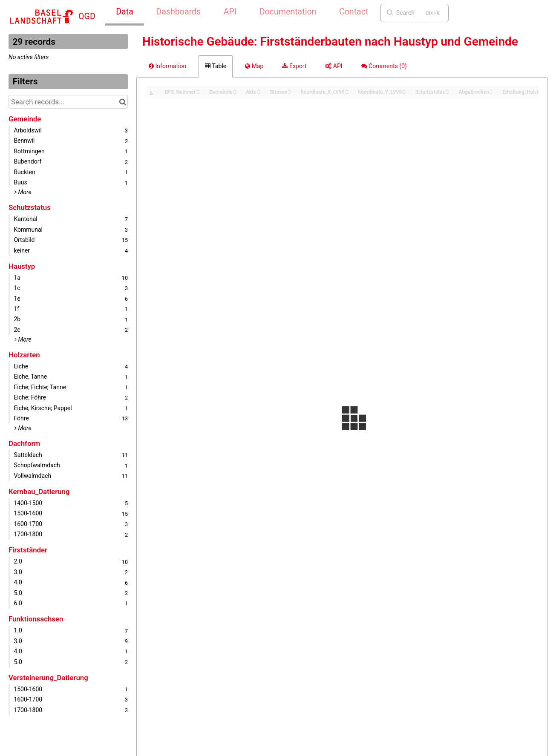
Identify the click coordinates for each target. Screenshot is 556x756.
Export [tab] (294, 66)
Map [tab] (254, 66)
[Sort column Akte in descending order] (259, 93)
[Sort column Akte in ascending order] (259, 90)
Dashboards (178, 12)
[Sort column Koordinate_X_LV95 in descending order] (347, 93)
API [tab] (334, 66)
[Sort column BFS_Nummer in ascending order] (198, 90)
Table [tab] (216, 66)
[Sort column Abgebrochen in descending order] (491, 93)
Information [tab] (167, 66)
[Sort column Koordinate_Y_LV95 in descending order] (404, 93)
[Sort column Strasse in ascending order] (289, 90)
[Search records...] (68, 102)
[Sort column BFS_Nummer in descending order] (198, 93)
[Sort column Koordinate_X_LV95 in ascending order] (347, 90)
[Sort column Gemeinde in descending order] (235, 93)
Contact (354, 12)
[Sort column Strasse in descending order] (289, 93)
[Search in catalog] (122, 102)
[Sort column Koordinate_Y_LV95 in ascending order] (404, 90)
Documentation (288, 12)
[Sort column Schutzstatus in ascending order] (447, 90)
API (230, 12)
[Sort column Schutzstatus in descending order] (447, 93)
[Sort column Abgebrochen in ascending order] (491, 90)
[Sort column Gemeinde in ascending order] (235, 90)
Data (125, 12)
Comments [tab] (384, 66)
